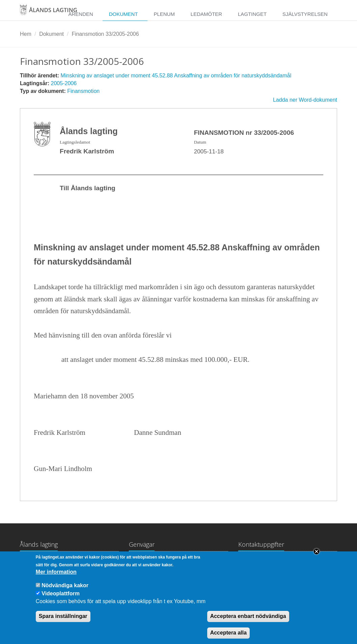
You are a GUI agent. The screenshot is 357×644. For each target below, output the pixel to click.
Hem (26, 34)
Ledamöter (206, 14)
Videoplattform (61, 601)
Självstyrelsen (305, 14)
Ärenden (80, 14)
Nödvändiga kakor (65, 593)
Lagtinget (252, 14)
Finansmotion (83, 91)
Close (317, 559)
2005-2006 (64, 83)
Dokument (123, 14)
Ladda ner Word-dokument (305, 100)
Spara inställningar (63, 624)
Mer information (56, 580)
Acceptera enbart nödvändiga (248, 624)
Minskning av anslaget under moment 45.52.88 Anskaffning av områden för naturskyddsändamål (176, 76)
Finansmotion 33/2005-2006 (105, 34)
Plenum (164, 14)
